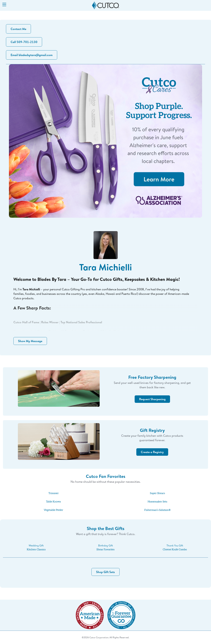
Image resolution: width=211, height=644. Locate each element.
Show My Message (30, 341)
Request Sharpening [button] (152, 399)
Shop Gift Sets (105, 572)
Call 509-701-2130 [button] (24, 42)
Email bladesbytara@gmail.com (32, 55)
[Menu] (4, 5)
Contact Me (18, 29)
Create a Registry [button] (152, 452)
